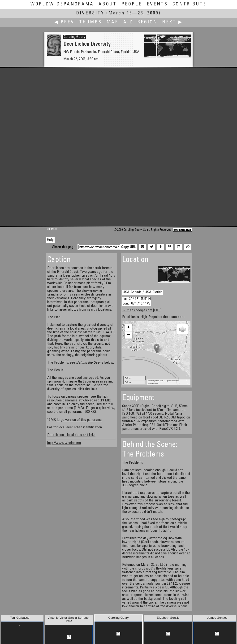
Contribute (190, 4)
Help (50, 240)
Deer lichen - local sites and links (71, 435)
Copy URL (129, 247)
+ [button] (129, 328)
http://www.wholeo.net (64, 443)
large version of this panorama (79, 420)
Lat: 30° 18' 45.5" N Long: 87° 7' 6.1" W (137, 301)
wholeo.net (91, 400)
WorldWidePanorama (62, 4)
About (108, 4)
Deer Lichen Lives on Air (81, 276)
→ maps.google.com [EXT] (142, 310)
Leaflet (151, 381)
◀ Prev (64, 22)
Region (147, 22)
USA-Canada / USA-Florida (143, 292)
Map (113, 22)
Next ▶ (172, 22)
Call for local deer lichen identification (75, 427)
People (132, 4)
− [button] (129, 335)
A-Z (128, 22)
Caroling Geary (75, 37)
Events (157, 4)
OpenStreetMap (172, 381)
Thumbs (90, 22)
